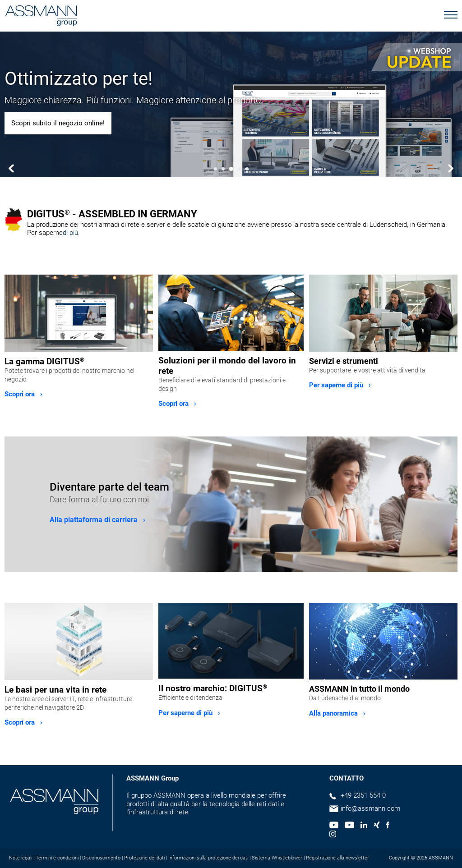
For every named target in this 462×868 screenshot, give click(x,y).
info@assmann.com (370, 808)
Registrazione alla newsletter (337, 858)
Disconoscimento (101, 858)
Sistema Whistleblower (277, 858)
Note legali (21, 858)
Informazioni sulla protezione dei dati (208, 858)
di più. (71, 233)
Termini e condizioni (57, 858)
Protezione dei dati (144, 858)
